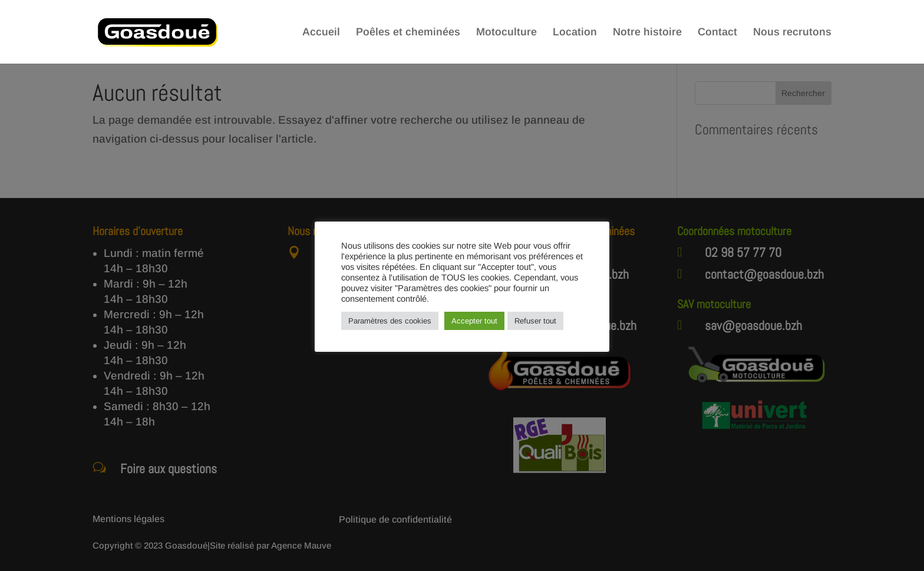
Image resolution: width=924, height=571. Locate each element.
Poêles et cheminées (408, 33)
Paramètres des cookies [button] (390, 321)
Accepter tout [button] (474, 321)
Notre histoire (647, 33)
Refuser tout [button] (535, 321)
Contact (717, 33)
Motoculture (506, 33)
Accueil (321, 33)
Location (575, 33)
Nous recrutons (792, 33)
